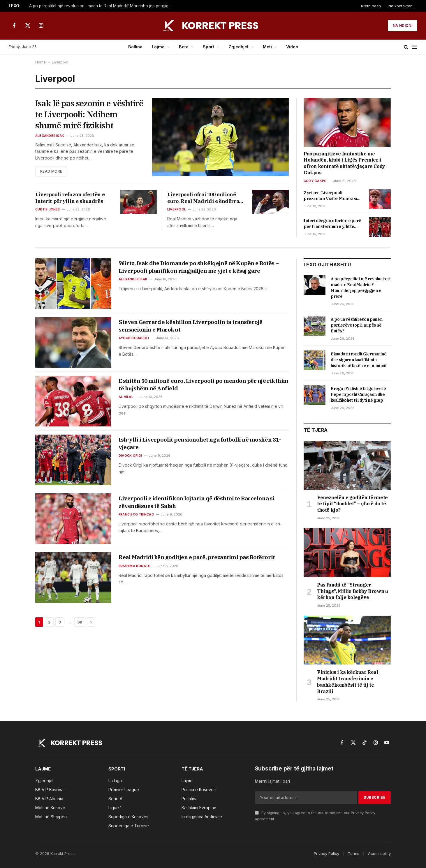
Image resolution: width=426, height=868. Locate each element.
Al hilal (126, 397)
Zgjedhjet (238, 47)
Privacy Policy (363, 813)
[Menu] (415, 47)
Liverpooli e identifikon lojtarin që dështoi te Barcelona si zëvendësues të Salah (197, 502)
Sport (208, 47)
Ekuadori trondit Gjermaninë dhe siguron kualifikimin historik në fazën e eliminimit (359, 360)
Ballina (135, 47)
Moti (267, 47)
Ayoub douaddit (134, 338)
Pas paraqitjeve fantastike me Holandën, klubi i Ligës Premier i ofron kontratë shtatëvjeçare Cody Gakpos (344, 163)
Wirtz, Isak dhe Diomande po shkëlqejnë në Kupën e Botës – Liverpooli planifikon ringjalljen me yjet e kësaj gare (199, 267)
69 (80, 622)
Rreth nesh (371, 6)
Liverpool (177, 209)
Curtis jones (48, 209)
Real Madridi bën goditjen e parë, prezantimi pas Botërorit (197, 557)
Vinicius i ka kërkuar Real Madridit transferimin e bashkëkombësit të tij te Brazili (348, 682)
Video (292, 47)
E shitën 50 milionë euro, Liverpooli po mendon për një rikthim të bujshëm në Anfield (204, 385)
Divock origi (130, 456)
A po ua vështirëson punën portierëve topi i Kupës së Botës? (357, 325)
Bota (184, 47)
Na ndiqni (403, 25)
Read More (51, 171)
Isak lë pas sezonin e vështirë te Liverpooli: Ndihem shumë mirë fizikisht (89, 114)
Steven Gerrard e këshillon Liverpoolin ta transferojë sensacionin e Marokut (191, 326)
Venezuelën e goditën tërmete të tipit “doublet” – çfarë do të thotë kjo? (352, 504)
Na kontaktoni (401, 6)
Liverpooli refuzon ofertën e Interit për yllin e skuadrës (70, 198)
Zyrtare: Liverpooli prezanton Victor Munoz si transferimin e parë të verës (332, 196)
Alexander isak (50, 136)
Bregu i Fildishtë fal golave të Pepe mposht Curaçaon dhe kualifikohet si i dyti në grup (358, 394)
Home (41, 62)
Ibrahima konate (134, 566)
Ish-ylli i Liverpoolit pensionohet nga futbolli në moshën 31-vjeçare (200, 443)
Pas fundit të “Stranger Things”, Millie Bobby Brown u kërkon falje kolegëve (352, 591)
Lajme (158, 47)
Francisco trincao (136, 514)
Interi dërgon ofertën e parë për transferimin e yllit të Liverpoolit (332, 224)
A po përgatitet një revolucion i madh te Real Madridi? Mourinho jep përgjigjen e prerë (102, 6)
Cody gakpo (315, 181)
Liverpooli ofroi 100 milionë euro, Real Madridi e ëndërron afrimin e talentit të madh (205, 198)
